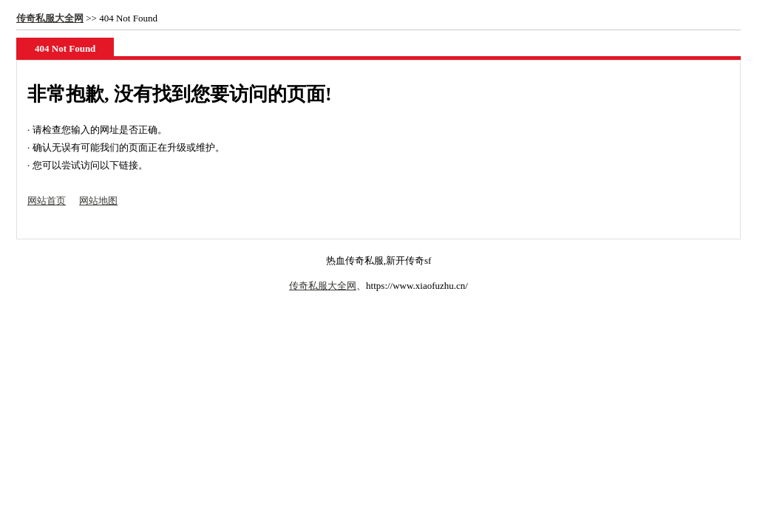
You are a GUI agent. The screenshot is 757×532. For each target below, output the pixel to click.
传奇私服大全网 (50, 18)
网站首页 (47, 201)
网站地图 (98, 201)
